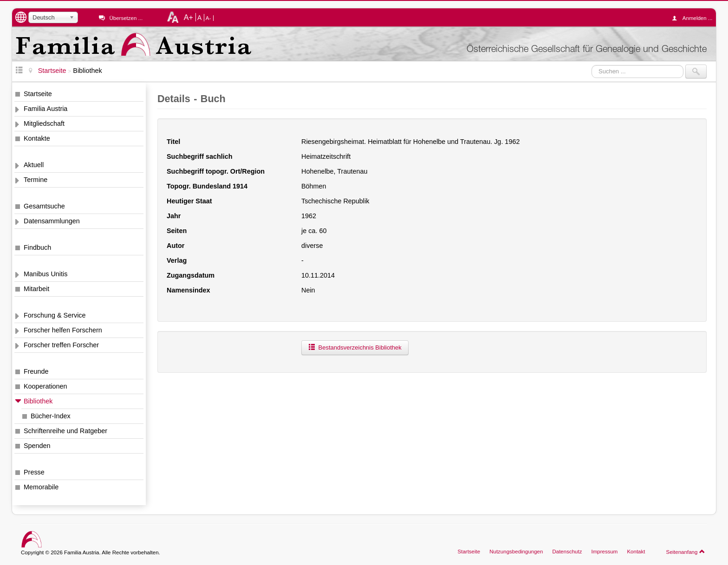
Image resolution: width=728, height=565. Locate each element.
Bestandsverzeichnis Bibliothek (355, 347)
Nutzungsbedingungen (516, 552)
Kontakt (636, 552)
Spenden (37, 446)
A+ (188, 17)
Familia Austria (45, 109)
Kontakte (37, 138)
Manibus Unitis (45, 274)
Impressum (604, 552)
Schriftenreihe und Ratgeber (65, 431)
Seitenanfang (686, 552)
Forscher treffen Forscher (61, 345)
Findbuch (37, 247)
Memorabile (41, 487)
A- (208, 18)
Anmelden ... (695, 18)
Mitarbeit (36, 289)
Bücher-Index (51, 416)
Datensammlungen (52, 221)
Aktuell (34, 165)
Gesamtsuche (44, 206)
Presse (34, 472)
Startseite (38, 94)
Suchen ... (592, 65)
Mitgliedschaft (44, 123)
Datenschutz (567, 552)
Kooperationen (45, 386)
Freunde (36, 371)
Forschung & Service (55, 315)
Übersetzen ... (126, 18)
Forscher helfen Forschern (63, 330)
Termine (36, 180)
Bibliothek (38, 401)
